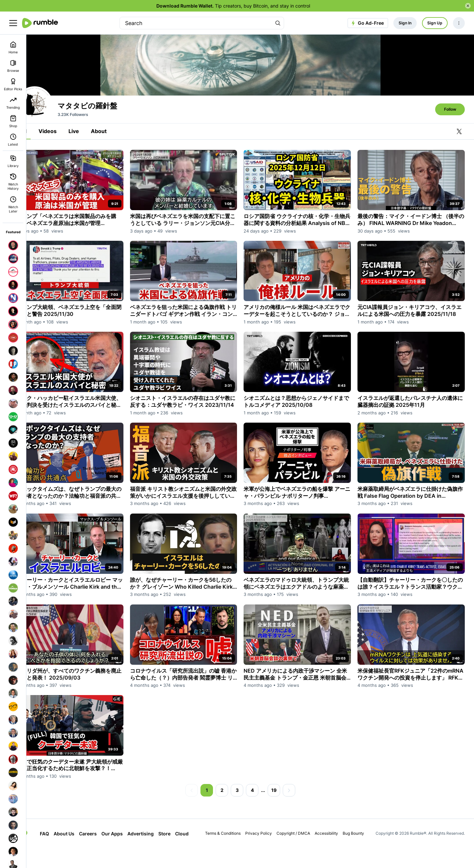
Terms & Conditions (229, 853)
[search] (196, 23)
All (43, 170)
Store (178, 853)
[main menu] (13, 23)
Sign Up (435, 23)
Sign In (405, 23)
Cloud (195, 853)
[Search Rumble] (278, 23)
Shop (13, 121)
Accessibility (333, 853)
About (118, 170)
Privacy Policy (265, 853)
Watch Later (13, 205)
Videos (67, 170)
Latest (13, 140)
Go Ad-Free (367, 23)
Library (13, 161)
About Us (77, 853)
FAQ (58, 853)
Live (93, 170)
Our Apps (125, 853)
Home (13, 48)
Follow (450, 148)
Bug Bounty (360, 853)
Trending (13, 103)
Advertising (154, 853)
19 (284, 810)
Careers (101, 853)
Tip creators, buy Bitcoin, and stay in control (233, 6)
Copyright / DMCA (300, 853)
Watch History (13, 182)
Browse (13, 66)
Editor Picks (13, 84)
